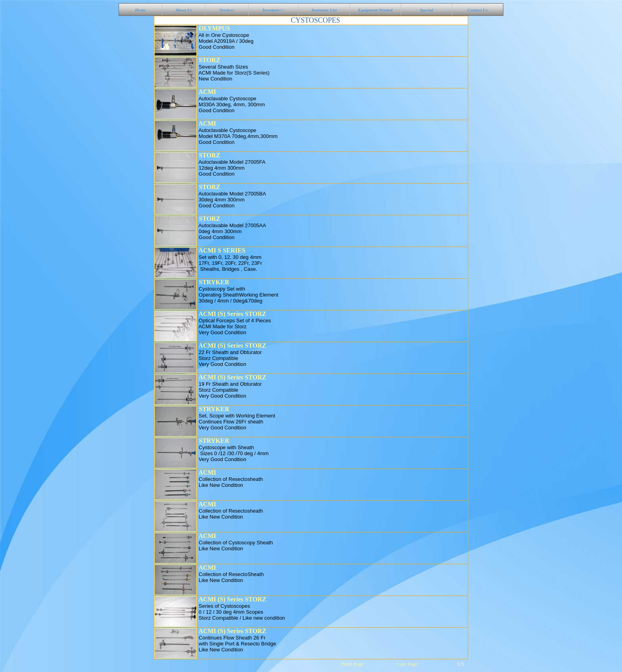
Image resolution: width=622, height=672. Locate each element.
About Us (184, 10)
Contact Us (478, 10)
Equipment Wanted (375, 10)
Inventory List (324, 10)
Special (427, 10)
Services (227, 10)
